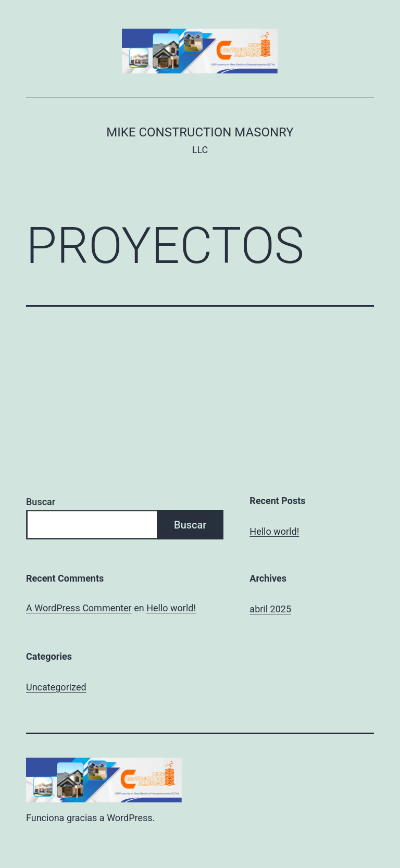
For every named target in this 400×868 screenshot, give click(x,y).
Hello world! (274, 531)
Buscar (41, 502)
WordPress (129, 818)
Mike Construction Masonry (200, 132)
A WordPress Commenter (79, 608)
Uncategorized (56, 687)
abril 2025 (270, 609)
